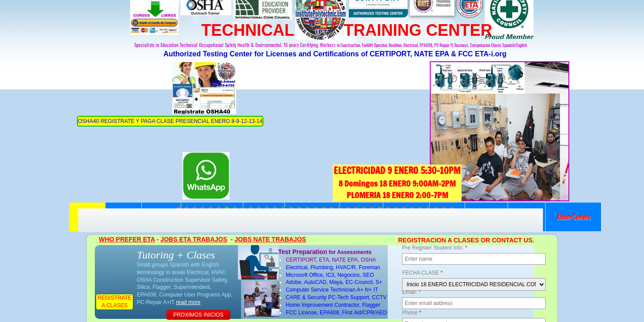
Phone (412, 313)
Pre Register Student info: (434, 248)
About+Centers (573, 217)
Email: (411, 292)
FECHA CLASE (422, 273)
